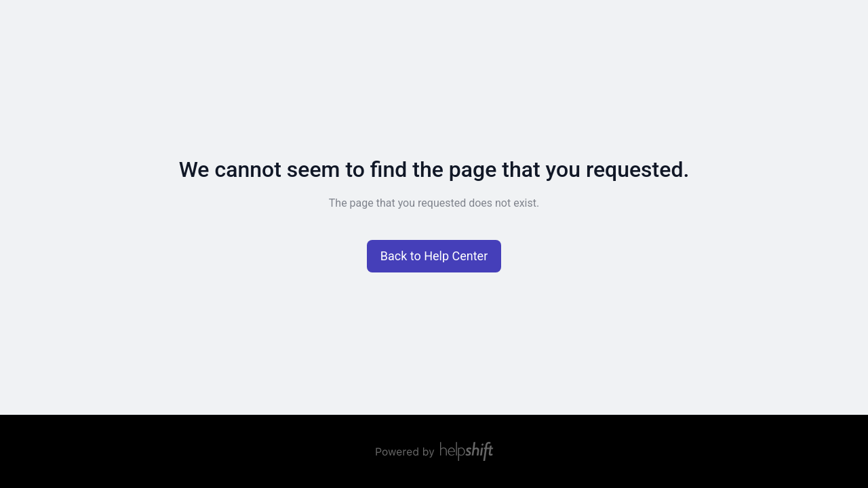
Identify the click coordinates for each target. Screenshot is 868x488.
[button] (434, 256)
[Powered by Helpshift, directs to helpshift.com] (434, 451)
